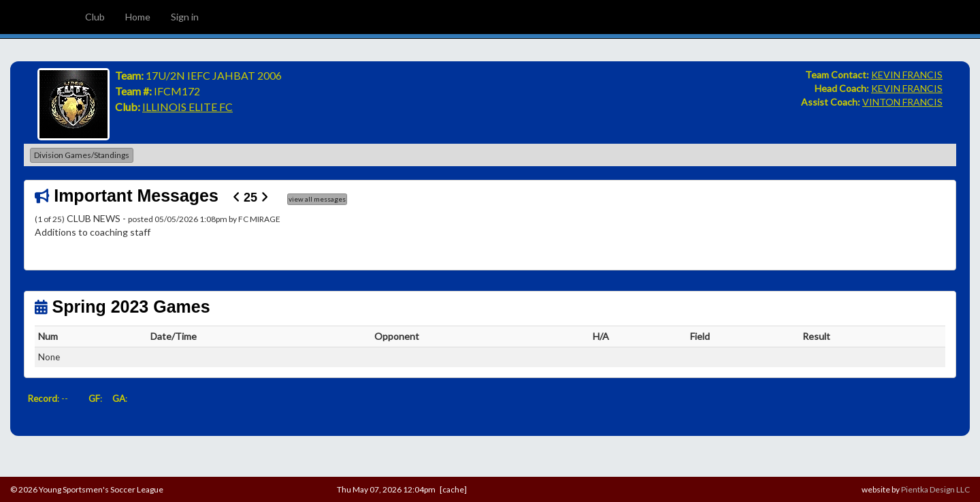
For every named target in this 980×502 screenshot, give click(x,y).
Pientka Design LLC (935, 489)
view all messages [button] (317, 199)
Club (95, 17)
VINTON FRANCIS (902, 102)
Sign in (185, 17)
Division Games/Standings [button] (82, 155)
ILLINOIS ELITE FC (187, 107)
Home (138, 17)
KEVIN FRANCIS (907, 75)
